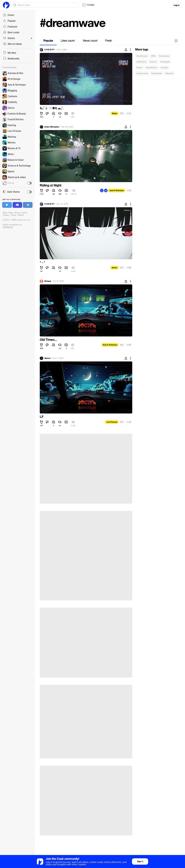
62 (129, 345)
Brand (17, 213)
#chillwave (141, 62)
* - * (42, 263)
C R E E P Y (49, 50)
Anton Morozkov (52, 127)
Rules (14, 215)
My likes (10, 53)
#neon (139, 68)
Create (88, 5)
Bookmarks (11, 59)
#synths (164, 68)
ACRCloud (8, 227)
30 (129, 190)
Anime (114, 268)
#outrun (153, 62)
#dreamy (169, 73)
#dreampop (157, 73)
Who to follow (12, 44)
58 (129, 268)
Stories (17, 38)
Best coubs (11, 33)
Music (115, 113)
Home (8, 15)
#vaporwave (142, 73)
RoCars (48, 281)
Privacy (6, 215)
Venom (47, 358)
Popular (9, 21)
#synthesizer (152, 68)
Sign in (140, 861)
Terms (24, 213)
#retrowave (164, 56)
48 (129, 422)
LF (42, 417)
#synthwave (142, 56)
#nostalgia (165, 62)
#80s (153, 56)
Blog (5, 213)
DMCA (21, 215)
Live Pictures (112, 422)
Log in (176, 5)
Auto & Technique (117, 190)
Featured (10, 27)
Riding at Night (51, 185)
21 (129, 113)
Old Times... (48, 340)
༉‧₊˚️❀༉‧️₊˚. (52, 108)
